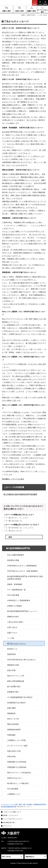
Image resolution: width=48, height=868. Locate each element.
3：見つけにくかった (14, 531)
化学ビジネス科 (13, 719)
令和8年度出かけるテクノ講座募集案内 (22, 566)
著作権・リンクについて (11, 815)
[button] (35, 3)
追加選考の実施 (13, 560)
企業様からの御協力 (15, 606)
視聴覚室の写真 (13, 665)
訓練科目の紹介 (13, 617)
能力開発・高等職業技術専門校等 (36, 804)
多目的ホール (12, 649)
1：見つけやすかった (14, 528)
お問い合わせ (12, 627)
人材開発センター (14, 794)
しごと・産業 (14, 804)
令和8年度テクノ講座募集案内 (19, 600)
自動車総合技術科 (14, 730)
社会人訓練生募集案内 (16, 555)
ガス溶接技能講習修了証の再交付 (20, 697)
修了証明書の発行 (14, 687)
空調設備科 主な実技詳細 (17, 767)
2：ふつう (24, 518)
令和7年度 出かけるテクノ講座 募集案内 (22, 571)
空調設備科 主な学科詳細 (17, 762)
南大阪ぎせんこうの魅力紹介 (18, 783)
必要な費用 (11, 708)
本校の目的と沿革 (14, 751)
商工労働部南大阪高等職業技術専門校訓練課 (20, 494)
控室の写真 (11, 670)
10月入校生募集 (13, 595)
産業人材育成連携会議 (16, 681)
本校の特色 (11, 756)
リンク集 (11, 638)
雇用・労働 (22, 804)
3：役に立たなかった (14, 521)
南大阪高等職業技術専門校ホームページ (22, 611)
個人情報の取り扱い (9, 822)
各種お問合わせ (30, 857)
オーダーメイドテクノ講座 (17, 746)
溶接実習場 (11, 654)
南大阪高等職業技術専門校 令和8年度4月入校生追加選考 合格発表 (25, 578)
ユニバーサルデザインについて (13, 819)
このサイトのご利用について (12, 812)
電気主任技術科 (13, 724)
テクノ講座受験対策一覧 (16, 590)
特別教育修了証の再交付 (16, 703)
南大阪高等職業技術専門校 (18, 548)
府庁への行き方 (7, 857)
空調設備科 (11, 735)
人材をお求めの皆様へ (16, 622)
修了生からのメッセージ (16, 644)
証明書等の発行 (13, 692)
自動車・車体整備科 (15, 584)
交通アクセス (12, 633)
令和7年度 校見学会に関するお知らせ (21, 660)
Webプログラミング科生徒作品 (19, 773)
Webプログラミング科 (16, 676)
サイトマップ (7, 826)
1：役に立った (12, 518)
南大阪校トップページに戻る (13, 479)
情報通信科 (11, 713)
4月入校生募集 (13, 789)
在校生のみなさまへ (15, 778)
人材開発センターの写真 (16, 740)
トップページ (5, 804)
